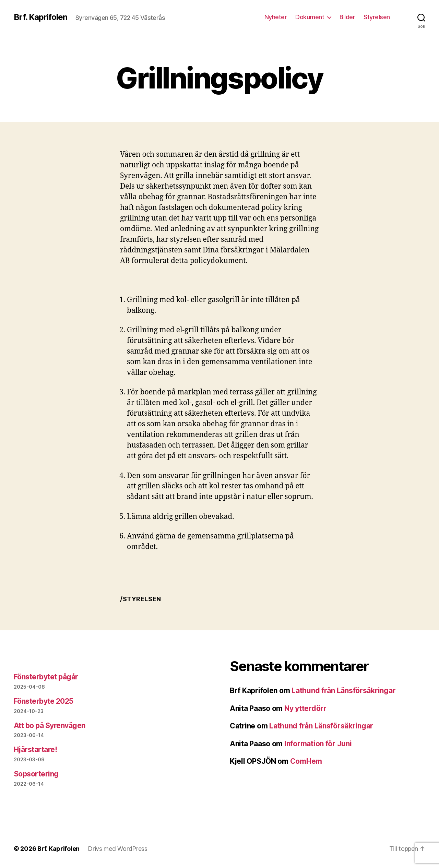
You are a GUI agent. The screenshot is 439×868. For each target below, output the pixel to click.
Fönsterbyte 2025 (44, 701)
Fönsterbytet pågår (46, 677)
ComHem (306, 761)
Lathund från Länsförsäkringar (343, 691)
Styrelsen (377, 17)
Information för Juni (318, 744)
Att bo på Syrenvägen (50, 726)
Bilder (347, 17)
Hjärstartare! (35, 750)
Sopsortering (36, 774)
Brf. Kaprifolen (40, 17)
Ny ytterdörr (305, 708)
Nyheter (276, 17)
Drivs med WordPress (118, 849)
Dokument (310, 17)
